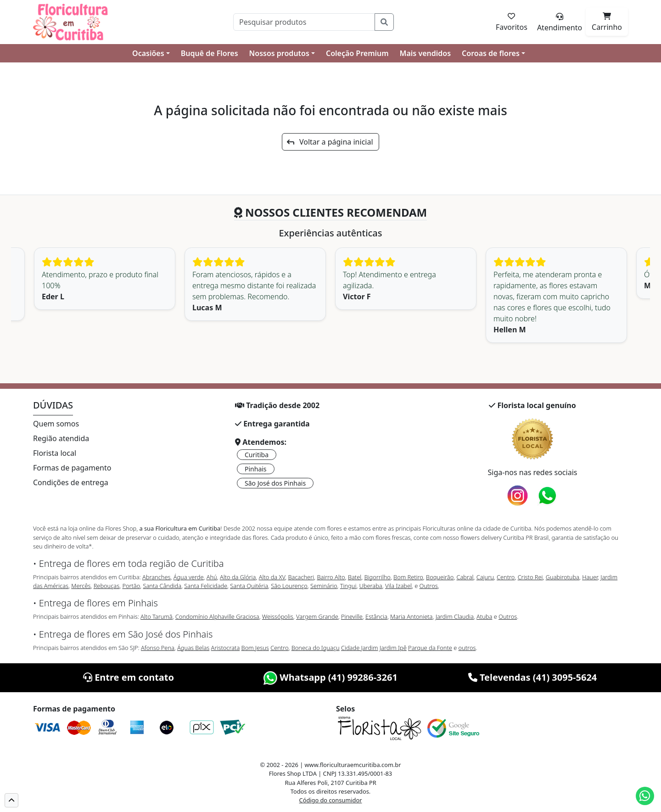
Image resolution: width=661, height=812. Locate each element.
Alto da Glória (238, 577)
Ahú (212, 577)
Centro (506, 577)
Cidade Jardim (359, 648)
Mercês (81, 586)
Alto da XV (272, 577)
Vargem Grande (317, 616)
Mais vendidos (425, 53)
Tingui (348, 586)
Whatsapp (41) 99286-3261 (330, 677)
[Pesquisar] (304, 22)
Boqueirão (440, 577)
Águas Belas (193, 648)
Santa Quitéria (249, 586)
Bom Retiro (408, 577)
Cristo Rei (530, 577)
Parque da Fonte (430, 648)
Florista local (55, 453)
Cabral (465, 577)
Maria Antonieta (411, 616)
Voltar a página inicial (330, 142)
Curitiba (257, 455)
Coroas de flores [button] (491, 53)
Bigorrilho (377, 577)
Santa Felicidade (206, 586)
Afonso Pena (158, 648)
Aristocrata (226, 648)
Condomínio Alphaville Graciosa (217, 616)
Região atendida (61, 438)
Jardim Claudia (455, 616)
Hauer (590, 577)
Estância (376, 616)
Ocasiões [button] (148, 53)
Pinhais (256, 469)
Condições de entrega (71, 482)
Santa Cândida (162, 586)
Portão (131, 586)
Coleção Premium (357, 53)
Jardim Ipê (393, 648)
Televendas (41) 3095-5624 (533, 677)
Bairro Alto (331, 577)
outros (467, 648)
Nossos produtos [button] (279, 53)
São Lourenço (289, 586)
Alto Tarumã (157, 616)
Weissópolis (278, 616)
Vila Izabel (398, 586)
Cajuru (485, 577)
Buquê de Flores (210, 53)
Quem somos (56, 424)
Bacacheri (301, 577)
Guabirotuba (563, 577)
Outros (429, 586)
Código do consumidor (331, 800)
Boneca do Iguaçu (316, 648)
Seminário (324, 586)
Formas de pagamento (72, 468)
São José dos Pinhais (275, 483)
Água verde (189, 577)
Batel (355, 577)
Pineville (352, 616)
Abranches (156, 577)
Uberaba (371, 586)
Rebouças (107, 586)
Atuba (484, 616)
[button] (11, 800)
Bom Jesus (255, 648)
